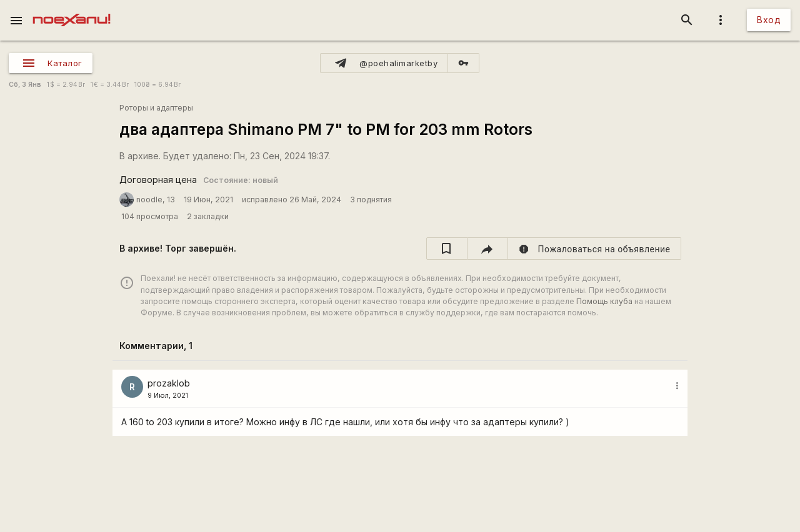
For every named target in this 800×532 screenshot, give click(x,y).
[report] (595, 249)
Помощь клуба (604, 301)
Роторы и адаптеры (156, 108)
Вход (769, 20)
